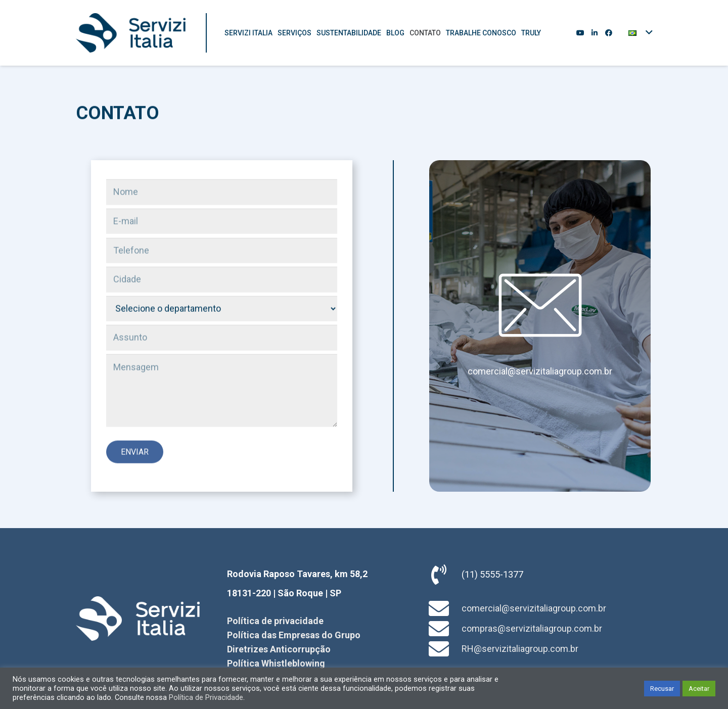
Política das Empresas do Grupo (294, 635)
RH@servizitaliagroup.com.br (520, 649)
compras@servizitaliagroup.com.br (532, 628)
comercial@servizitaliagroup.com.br (540, 371)
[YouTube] (580, 33)
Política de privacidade (275, 621)
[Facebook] (609, 33)
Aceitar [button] (699, 689)
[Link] (131, 33)
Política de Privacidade (206, 697)
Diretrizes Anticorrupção (279, 649)
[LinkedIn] (595, 33)
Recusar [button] (662, 689)
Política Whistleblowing (276, 663)
